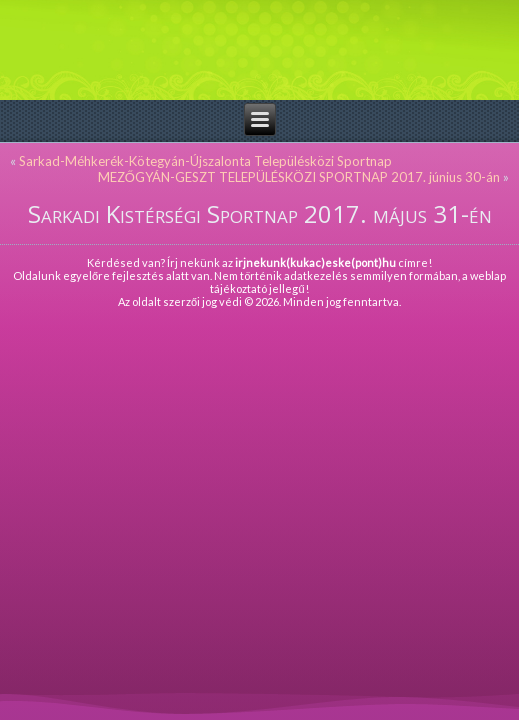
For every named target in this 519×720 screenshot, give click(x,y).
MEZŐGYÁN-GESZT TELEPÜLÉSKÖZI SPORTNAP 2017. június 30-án (299, 177)
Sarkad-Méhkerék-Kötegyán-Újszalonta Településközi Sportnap (205, 161)
